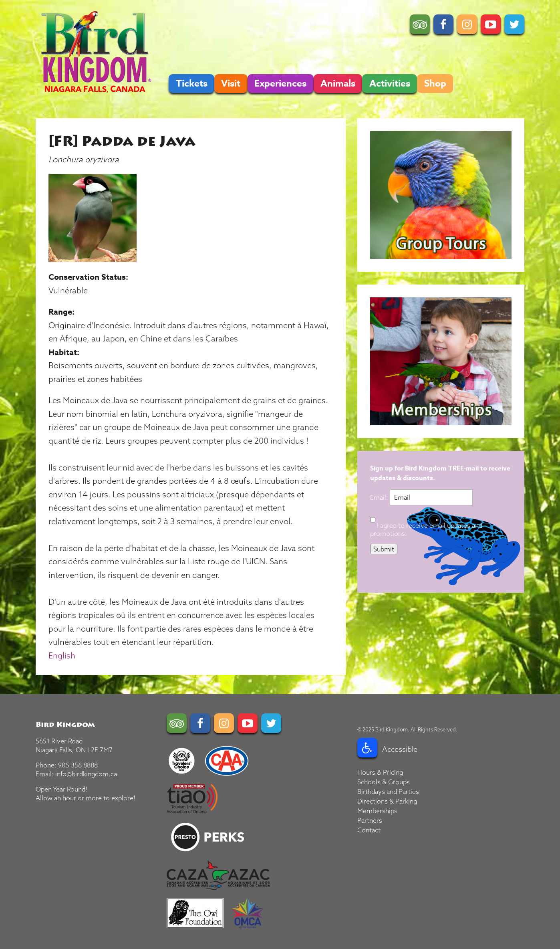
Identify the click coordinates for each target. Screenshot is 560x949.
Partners (370, 820)
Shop (435, 84)
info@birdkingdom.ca (86, 774)
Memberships (377, 811)
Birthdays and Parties (388, 792)
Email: (380, 497)
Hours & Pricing (380, 772)
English (62, 655)
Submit (384, 549)
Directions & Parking (387, 801)
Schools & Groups (384, 782)
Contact (369, 830)
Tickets (192, 84)
